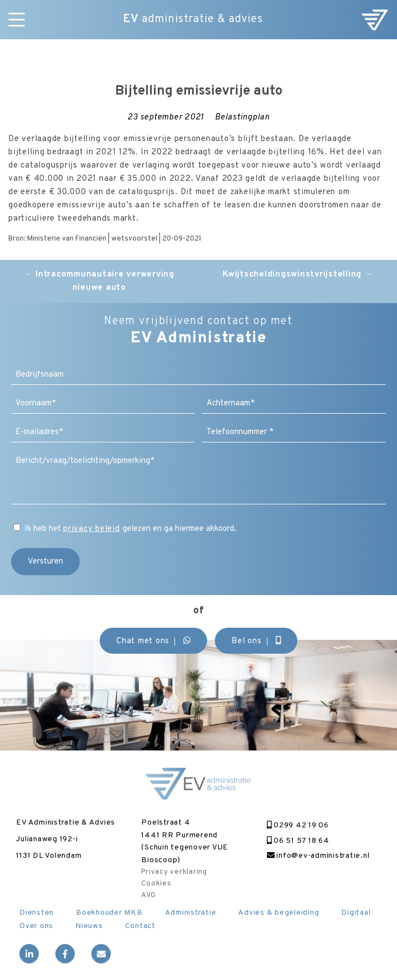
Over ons (36, 926)
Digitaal (356, 913)
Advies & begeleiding (279, 913)
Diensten (37, 913)
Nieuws (89, 926)
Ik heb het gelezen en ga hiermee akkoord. (130, 529)
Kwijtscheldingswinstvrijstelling (298, 275)
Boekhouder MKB (109, 913)
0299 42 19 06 (298, 825)
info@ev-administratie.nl (318, 856)
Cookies (156, 884)
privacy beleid (92, 529)
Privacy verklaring (174, 872)
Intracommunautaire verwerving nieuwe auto (99, 281)
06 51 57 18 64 (298, 841)
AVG (148, 895)
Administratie (191, 913)
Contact (140, 926)
